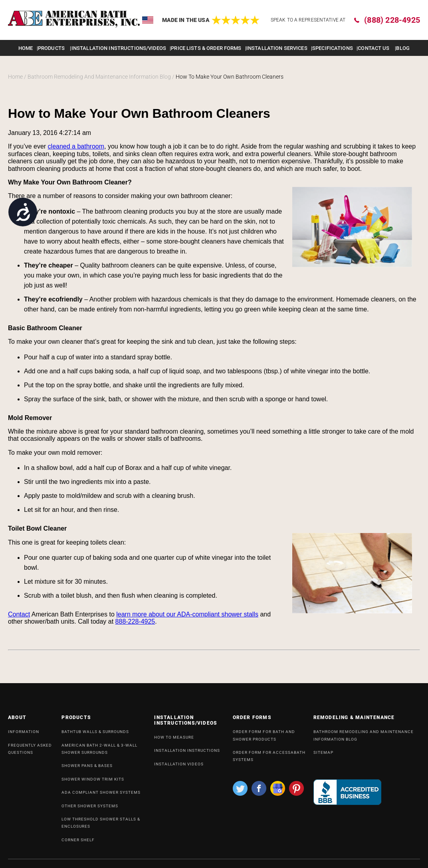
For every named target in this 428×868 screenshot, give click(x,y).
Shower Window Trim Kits (93, 782)
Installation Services (277, 48)
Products (51, 48)
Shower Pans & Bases (87, 769)
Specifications (333, 48)
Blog (403, 48)
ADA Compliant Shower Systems (101, 796)
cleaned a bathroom (76, 146)
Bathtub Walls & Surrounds (95, 735)
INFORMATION (24, 735)
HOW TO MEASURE (174, 740)
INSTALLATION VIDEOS (179, 767)
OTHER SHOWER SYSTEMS (90, 809)
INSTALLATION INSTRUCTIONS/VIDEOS (119, 48)
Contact (19, 614)
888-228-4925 (135, 621)
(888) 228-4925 (392, 20)
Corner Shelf (78, 843)
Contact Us (374, 48)
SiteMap (323, 756)
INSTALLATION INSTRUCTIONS (187, 754)
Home (26, 48)
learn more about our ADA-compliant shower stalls (187, 614)
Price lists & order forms (206, 48)
